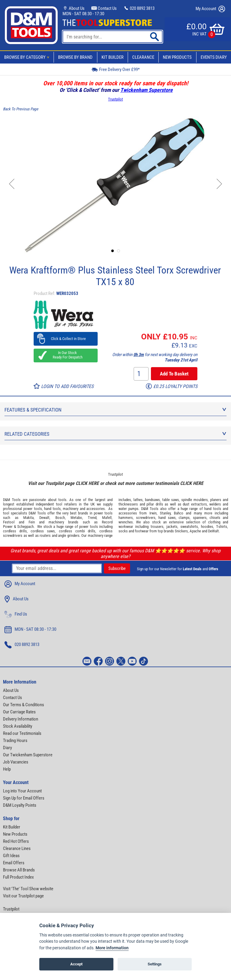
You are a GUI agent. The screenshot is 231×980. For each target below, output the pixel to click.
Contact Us (104, 8)
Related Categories (115, 434)
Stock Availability (18, 726)
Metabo (76, 518)
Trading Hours (15, 741)
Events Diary (214, 57)
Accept (76, 964)
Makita (28, 518)
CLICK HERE (87, 483)
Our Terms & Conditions (24, 705)
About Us (74, 8)
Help (7, 769)
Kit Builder (113, 57)
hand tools (52, 509)
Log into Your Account (22, 791)
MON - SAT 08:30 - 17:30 (83, 14)
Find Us (16, 614)
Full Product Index (18, 877)
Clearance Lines (17, 848)
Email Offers (14, 863)
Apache (195, 531)
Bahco (179, 513)
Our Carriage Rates (19, 712)
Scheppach (25, 527)
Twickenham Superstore (146, 90)
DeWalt (213, 531)
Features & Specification (115, 410)
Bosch (60, 518)
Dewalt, (45, 518)
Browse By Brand (75, 57)
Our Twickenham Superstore (28, 755)
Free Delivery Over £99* (115, 69)
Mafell (107, 518)
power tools (32, 509)
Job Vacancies (16, 762)
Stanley (165, 513)
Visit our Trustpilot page (23, 896)
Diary (7, 748)
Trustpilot (115, 99)
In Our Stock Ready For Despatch (66, 355)
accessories (96, 509)
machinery (71, 509)
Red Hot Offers (16, 841)
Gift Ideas (11, 856)
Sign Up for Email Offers (24, 798)
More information (112, 948)
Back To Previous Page (21, 109)
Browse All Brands (19, 870)
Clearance (143, 57)
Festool (9, 522)
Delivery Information (21, 719)
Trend (92, 518)
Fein (32, 522)
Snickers (181, 531)
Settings (155, 964)
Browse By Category (28, 57)
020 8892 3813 (139, 8)
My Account (210, 9)
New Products (177, 57)
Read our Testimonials (22, 733)
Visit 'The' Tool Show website (28, 889)
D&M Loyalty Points (20, 805)
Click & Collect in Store (66, 339)
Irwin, (153, 513)
